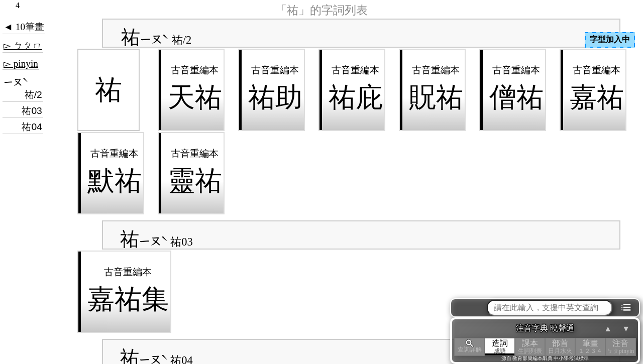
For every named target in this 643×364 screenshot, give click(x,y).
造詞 (500, 347)
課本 (530, 347)
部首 (560, 347)
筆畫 (590, 347)
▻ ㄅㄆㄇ (23, 45)
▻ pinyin (21, 64)
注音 (620, 347)
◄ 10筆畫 (24, 27)
